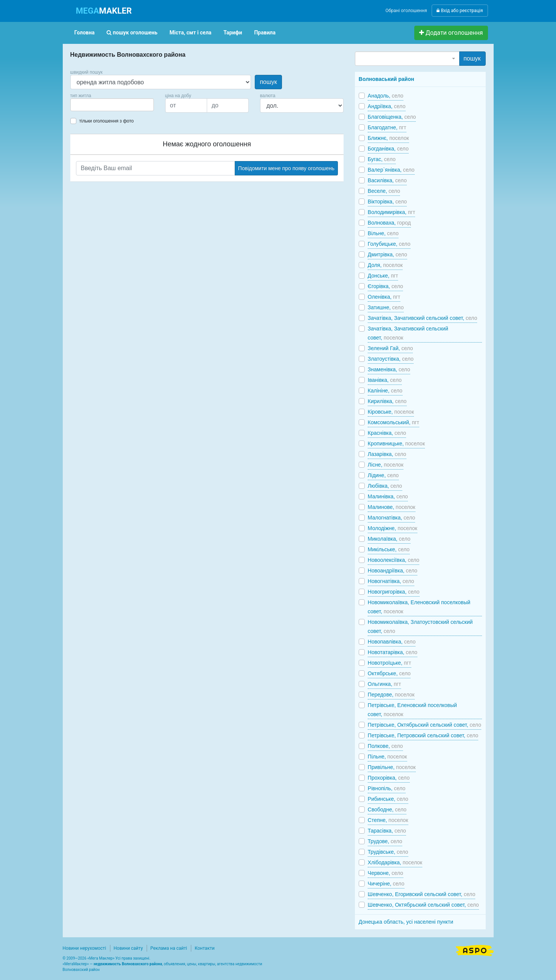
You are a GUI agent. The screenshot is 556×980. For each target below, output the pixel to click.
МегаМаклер (76, 964)
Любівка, (385, 486)
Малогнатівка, (391, 518)
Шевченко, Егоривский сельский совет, (422, 894)
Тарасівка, (387, 831)
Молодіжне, (393, 528)
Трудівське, (388, 852)
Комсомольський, (393, 422)
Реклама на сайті (169, 948)
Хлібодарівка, (395, 862)
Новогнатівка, (391, 581)
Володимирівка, (392, 212)
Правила (265, 33)
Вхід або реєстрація (460, 11)
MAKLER (104, 11)
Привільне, (392, 767)
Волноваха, (389, 223)
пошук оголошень (132, 33)
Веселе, (384, 191)
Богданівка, (388, 149)
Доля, (385, 265)
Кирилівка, (387, 401)
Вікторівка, (387, 202)
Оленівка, (384, 297)
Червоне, (386, 873)
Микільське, (389, 549)
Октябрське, (389, 673)
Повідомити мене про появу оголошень (286, 168)
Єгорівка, (385, 286)
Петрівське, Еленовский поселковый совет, (412, 710)
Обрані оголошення (406, 11)
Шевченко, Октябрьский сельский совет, (423, 905)
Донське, (383, 276)
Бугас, (382, 159)
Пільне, (387, 757)
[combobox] (112, 105)
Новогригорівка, (394, 592)
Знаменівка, (389, 369)
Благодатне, (387, 127)
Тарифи (233, 33)
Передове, (391, 695)
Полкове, (385, 746)
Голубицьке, (389, 244)
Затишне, (386, 307)
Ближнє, (388, 138)
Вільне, (383, 233)
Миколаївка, (389, 539)
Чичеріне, (386, 884)
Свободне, (387, 809)
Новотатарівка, (393, 652)
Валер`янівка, (391, 170)
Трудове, (385, 841)
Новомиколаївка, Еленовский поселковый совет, (419, 607)
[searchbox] (84, 105)
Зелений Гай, (390, 348)
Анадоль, (386, 96)
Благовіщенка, (392, 117)
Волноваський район (386, 79)
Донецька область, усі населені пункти (406, 922)
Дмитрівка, (387, 254)
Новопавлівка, (392, 642)
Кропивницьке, (396, 443)
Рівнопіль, (387, 788)
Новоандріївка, (393, 571)
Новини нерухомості (84, 948)
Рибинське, (388, 799)
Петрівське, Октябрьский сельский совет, (424, 725)
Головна (85, 33)
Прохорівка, (389, 778)
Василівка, (387, 180)
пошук (268, 82)
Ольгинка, (384, 684)
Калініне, (385, 391)
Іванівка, (385, 380)
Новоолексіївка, (394, 560)
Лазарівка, (387, 454)
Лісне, (386, 465)
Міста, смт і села (191, 33)
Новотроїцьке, (390, 663)
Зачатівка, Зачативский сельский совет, (423, 318)
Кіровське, (391, 412)
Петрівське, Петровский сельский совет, (423, 735)
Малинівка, (388, 496)
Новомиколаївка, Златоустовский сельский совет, (420, 626)
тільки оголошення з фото (107, 121)
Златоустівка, (391, 359)
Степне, (388, 820)
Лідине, (383, 475)
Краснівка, (387, 433)
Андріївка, (387, 106)
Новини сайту (128, 948)
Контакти (205, 948)
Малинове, (392, 507)
